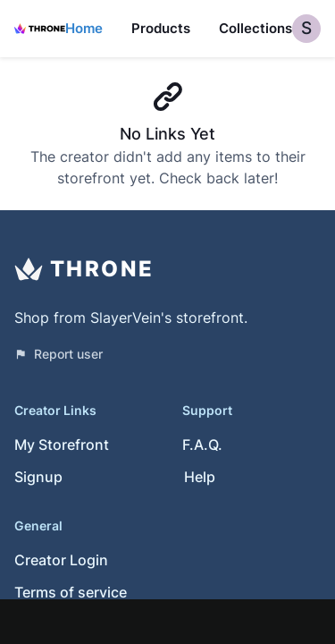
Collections (255, 28)
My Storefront (62, 445)
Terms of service (71, 592)
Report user (59, 354)
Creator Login (61, 560)
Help (200, 477)
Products (161, 28)
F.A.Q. (202, 445)
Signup (38, 477)
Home (84, 28)
